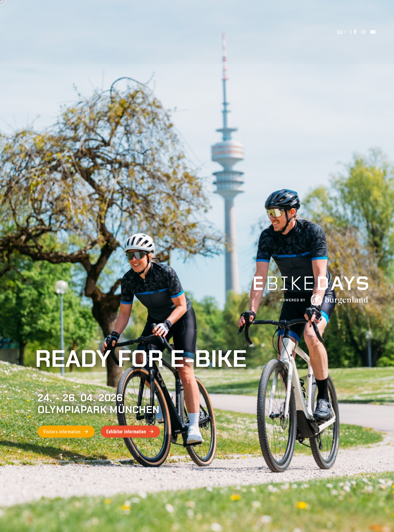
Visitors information (66, 432)
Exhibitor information (130, 432)
